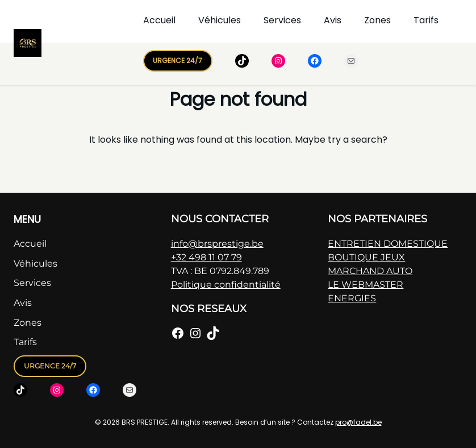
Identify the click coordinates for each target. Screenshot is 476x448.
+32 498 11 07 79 (206, 257)
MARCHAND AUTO (370, 271)
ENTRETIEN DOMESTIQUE (388, 244)
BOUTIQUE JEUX (366, 257)
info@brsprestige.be (217, 244)
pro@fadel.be (358, 422)
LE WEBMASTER (366, 285)
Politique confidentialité (226, 285)
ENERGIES (352, 298)
